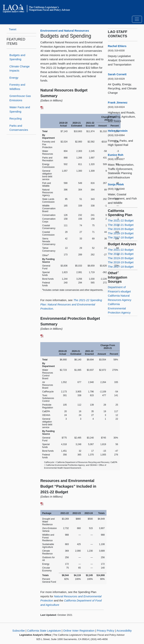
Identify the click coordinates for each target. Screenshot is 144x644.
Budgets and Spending (17, 57)
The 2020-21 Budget (121, 225)
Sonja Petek (116, 184)
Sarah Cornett (117, 74)
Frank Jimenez (118, 102)
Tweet (13, 29)
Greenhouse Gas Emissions (20, 98)
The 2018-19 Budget (121, 233)
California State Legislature (44, 631)
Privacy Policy (105, 631)
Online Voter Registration (79, 631)
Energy (14, 78)
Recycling (15, 118)
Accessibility (124, 631)
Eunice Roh (116, 155)
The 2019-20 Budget (121, 229)
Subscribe (19, 631)
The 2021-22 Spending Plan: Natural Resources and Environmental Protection (71, 304)
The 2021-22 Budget (121, 220)
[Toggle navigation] (137, 19)
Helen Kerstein (118, 131)
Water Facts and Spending (20, 109)
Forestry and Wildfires (17, 87)
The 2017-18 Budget (121, 237)
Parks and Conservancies (19, 128)
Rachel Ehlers (117, 46)
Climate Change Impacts (19, 69)
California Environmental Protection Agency (119, 308)
